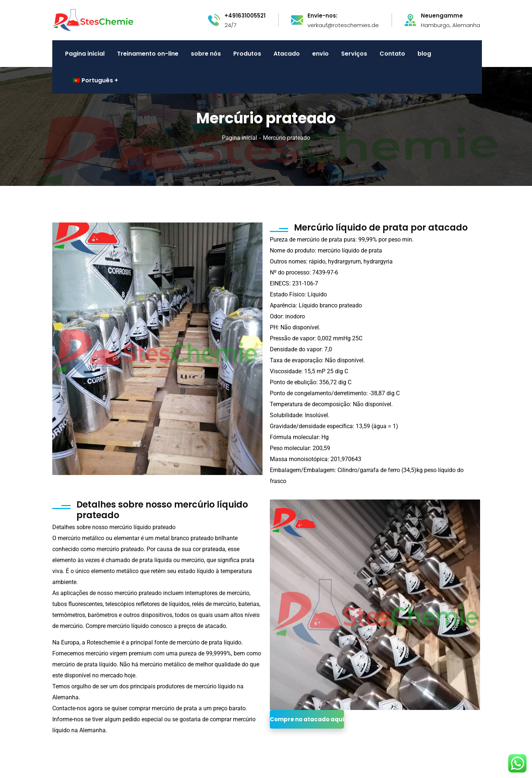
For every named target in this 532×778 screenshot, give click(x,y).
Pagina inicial (239, 138)
